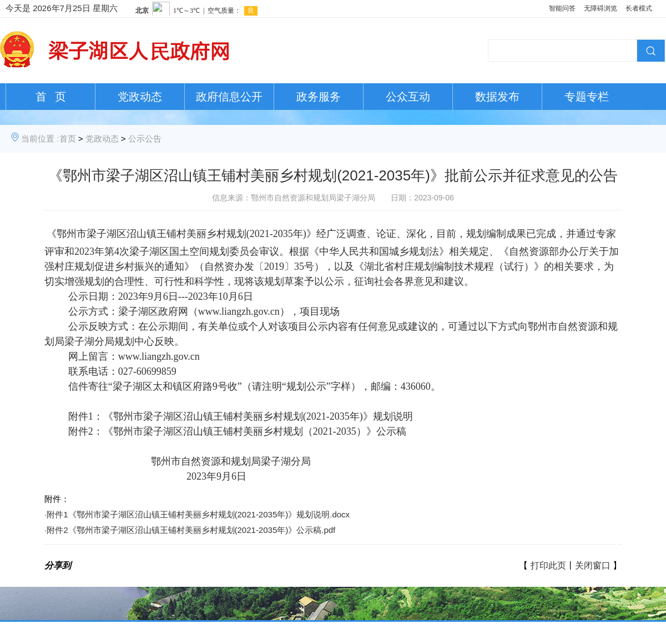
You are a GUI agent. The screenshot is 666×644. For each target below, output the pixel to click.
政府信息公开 (229, 97)
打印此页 (548, 565)
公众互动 (408, 97)
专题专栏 (587, 97)
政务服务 (319, 97)
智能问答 (562, 8)
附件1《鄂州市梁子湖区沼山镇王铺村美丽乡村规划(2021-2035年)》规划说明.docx (198, 514)
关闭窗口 (593, 565)
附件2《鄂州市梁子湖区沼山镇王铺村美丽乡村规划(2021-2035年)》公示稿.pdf (191, 530)
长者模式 (639, 8)
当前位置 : (40, 139)
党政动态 (140, 97)
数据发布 (497, 97)
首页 (68, 139)
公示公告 (145, 139)
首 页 (51, 97)
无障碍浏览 (601, 8)
